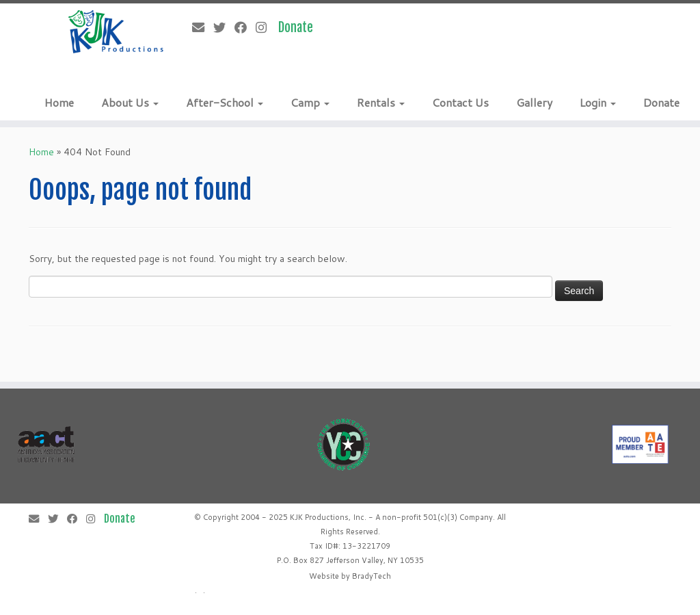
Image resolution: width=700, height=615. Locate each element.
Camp (310, 102)
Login (598, 102)
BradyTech (372, 576)
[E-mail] (203, 27)
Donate (661, 102)
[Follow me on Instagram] (266, 27)
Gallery (534, 102)
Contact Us (460, 102)
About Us (130, 102)
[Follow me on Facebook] (245, 27)
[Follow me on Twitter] (224, 27)
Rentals (381, 102)
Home (59, 102)
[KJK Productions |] (116, 32)
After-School (225, 102)
